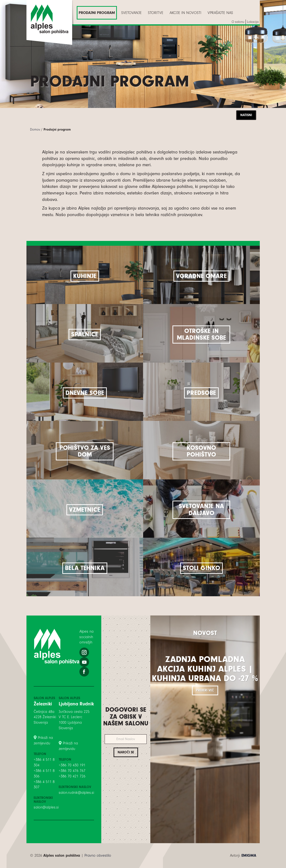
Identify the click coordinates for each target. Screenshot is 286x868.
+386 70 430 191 (72, 765)
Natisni (246, 115)
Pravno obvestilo (98, 855)
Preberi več (205, 690)
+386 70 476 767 (72, 771)
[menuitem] (97, 13)
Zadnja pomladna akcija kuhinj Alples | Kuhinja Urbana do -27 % (205, 669)
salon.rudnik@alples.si (76, 793)
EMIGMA (249, 855)
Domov (35, 129)
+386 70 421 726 (72, 776)
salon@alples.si (46, 807)
